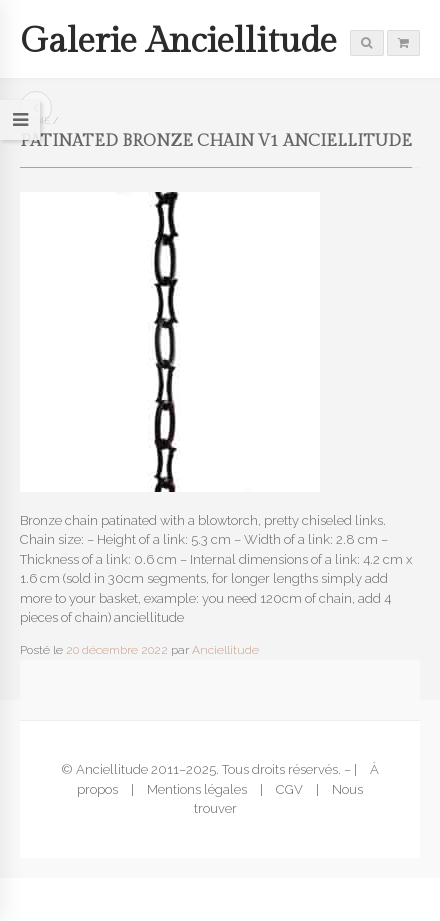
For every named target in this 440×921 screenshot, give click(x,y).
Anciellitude (225, 650)
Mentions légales (197, 789)
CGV (289, 789)
